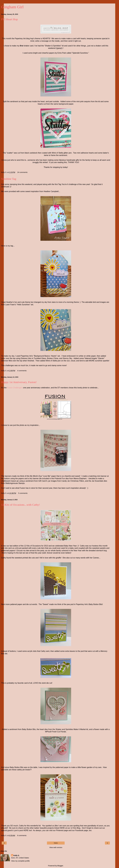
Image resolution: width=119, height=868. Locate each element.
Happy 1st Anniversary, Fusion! (19, 382)
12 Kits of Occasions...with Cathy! (21, 505)
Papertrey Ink (20, 39)
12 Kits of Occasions (32, 546)
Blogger (60, 866)
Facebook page (82, 830)
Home (56, 843)
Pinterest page (62, 830)
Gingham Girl (12, 7)
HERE (62, 828)
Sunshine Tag (9, 179)
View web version (56, 847)
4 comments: (22, 371)
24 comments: (23, 172)
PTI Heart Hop (9, 19)
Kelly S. (17, 855)
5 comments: (23, 493)
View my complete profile (20, 861)
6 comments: (22, 835)
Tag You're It (63, 184)
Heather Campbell (51, 191)
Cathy (83, 546)
